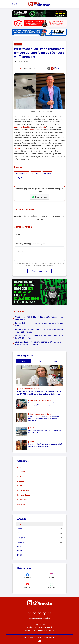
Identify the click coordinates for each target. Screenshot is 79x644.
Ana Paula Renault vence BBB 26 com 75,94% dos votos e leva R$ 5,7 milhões (39, 337)
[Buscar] (14, 4)
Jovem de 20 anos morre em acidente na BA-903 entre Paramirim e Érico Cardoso (38, 343)
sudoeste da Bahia (22, 127)
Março (40, 533)
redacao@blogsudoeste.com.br (40, 627)
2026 (40, 524)
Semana (23, 361)
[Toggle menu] (65, 4)
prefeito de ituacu (22, 173)
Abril (40, 528)
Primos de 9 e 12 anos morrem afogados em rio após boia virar (39, 324)
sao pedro (47, 173)
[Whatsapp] (50, 614)
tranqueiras (36, 173)
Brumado (18, 148)
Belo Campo (22, 500)
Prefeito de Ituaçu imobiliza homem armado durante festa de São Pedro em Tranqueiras (39, 53)
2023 (39, 555)
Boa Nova (21, 504)
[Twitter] (39, 614)
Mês (39, 361)
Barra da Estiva (23, 490)
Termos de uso (49, 631)
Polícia (43, 127)
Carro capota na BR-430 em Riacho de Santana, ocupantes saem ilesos (40, 318)
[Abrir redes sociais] (57, 68)
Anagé (20, 476)
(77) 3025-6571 (40, 624)
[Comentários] (52, 68)
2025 (39, 547)
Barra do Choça (24, 495)
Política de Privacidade (49, 263)
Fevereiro (40, 538)
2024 (39, 551)
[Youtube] (45, 614)
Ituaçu (18, 44)
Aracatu (20, 481)
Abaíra (20, 467)
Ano (56, 361)
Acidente (21, 472)
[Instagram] (34, 614)
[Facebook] (29, 614)
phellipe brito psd (22, 178)
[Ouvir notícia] (28, 68)
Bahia (32, 130)
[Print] (49, 68)
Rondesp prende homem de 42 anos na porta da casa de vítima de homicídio (39, 331)
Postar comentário (39, 271)
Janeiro (40, 542)
